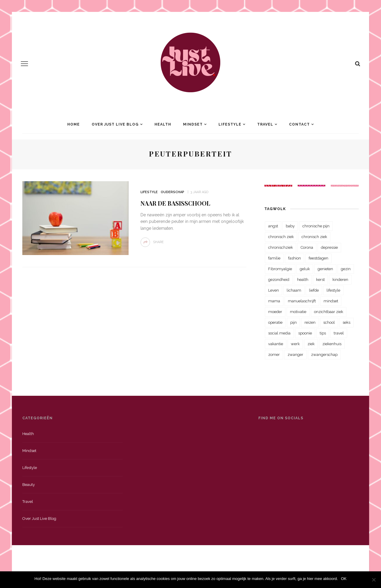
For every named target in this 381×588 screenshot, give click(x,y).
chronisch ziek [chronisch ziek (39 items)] (314, 237)
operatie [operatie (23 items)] (275, 322)
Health (163, 124)
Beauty (29, 485)
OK (344, 579)
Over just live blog (39, 519)
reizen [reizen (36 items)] (310, 322)
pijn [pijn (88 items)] (293, 322)
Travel (265, 124)
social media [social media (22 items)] (279, 333)
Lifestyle (230, 124)
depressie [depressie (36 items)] (329, 247)
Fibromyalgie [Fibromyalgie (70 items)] (280, 269)
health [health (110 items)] (303, 280)
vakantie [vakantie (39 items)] (276, 344)
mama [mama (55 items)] (274, 301)
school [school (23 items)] (329, 322)
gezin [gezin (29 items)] (346, 269)
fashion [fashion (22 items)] (295, 258)
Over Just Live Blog (115, 124)
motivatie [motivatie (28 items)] (298, 312)
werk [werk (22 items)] (295, 344)
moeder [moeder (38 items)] (275, 312)
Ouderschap (172, 192)
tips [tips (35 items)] (323, 333)
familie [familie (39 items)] (274, 258)
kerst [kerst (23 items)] (320, 280)
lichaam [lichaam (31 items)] (294, 290)
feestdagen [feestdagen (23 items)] (318, 258)
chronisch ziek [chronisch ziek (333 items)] (281, 237)
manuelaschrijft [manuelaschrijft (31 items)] (302, 301)
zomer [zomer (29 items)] (274, 355)
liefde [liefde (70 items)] (314, 290)
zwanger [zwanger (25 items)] (295, 355)
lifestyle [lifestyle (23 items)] (333, 290)
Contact (299, 124)
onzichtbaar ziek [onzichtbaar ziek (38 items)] (329, 312)
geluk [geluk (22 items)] (305, 269)
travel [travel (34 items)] (339, 333)
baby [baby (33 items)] (290, 226)
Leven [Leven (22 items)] (274, 290)
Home (74, 124)
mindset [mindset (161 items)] (331, 301)
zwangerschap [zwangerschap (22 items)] (324, 355)
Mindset (193, 124)
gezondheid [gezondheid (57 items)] (279, 280)
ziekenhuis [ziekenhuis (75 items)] (332, 344)
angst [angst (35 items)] (273, 226)
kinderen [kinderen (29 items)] (340, 280)
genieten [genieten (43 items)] (325, 269)
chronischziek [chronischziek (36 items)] (281, 247)
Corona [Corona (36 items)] (307, 247)
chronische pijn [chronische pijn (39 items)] (316, 226)
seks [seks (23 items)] (346, 322)
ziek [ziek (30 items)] (311, 344)
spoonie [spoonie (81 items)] (305, 333)
